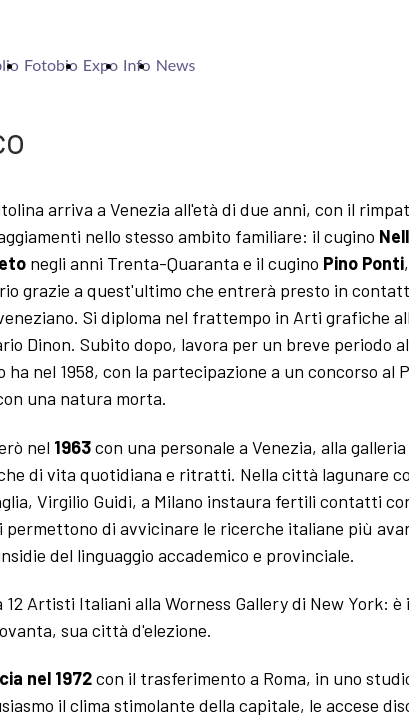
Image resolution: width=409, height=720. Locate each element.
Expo (100, 64)
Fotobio (51, 64)
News (176, 64)
